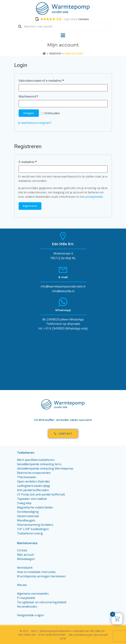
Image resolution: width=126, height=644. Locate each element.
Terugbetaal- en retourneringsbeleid (42, 602)
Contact (22, 550)
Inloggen (29, 113)
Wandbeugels (26, 520)
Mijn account (25, 555)
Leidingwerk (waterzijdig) (34, 486)
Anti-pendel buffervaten (33, 490)
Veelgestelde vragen (30, 615)
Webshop (55, 53)
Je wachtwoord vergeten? (35, 123)
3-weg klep (24, 503)
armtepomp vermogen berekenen (43, 576)
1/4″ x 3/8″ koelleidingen (33, 529)
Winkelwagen (26, 559)
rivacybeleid (27, 598)
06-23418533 (51, 319)
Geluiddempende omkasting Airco (39, 464)
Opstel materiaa (28, 516)
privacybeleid (94, 197)
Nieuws (22, 585)
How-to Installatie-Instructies (36, 572)
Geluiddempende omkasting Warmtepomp (45, 468)
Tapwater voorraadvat (32, 499)
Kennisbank (25, 568)
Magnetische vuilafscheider (35, 507)
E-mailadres (32, 161)
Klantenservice (27, 543)
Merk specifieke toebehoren (36, 460)
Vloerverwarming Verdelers (35, 525)
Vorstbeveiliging (28, 512)
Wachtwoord (33, 96)
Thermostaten (27, 477)
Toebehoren (26, 453)
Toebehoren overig (30, 533)
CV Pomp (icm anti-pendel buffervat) (41, 494)
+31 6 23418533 (54, 328)
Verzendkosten (27, 607)
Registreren (30, 206)
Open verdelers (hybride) (33, 481)
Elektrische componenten (34, 473)
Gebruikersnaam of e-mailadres (46, 80)
